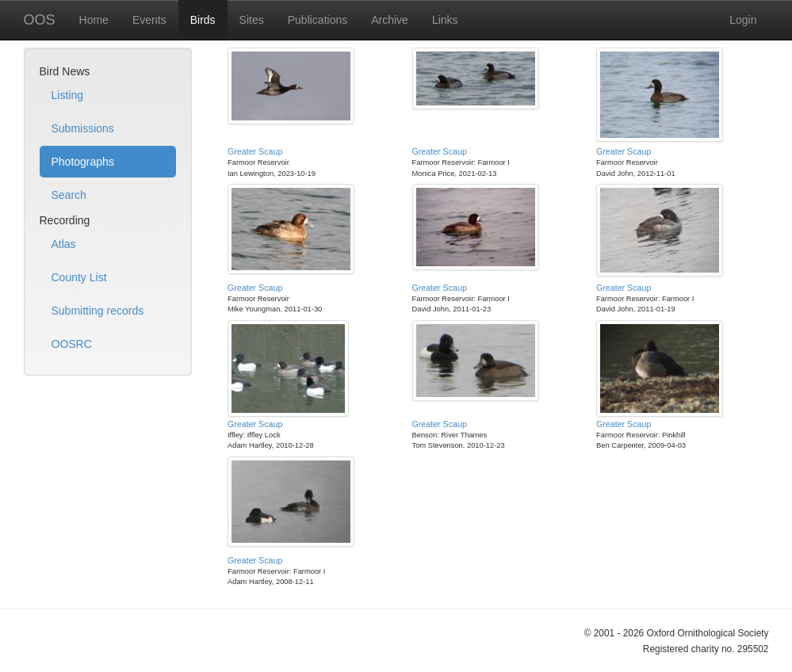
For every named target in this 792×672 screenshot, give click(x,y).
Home (94, 20)
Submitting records (98, 311)
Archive (390, 20)
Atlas (64, 244)
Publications (318, 20)
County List (79, 277)
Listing (67, 95)
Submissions (83, 128)
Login (743, 20)
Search (69, 195)
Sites (252, 20)
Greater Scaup (255, 151)
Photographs (83, 162)
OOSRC (72, 344)
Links (445, 20)
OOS (40, 20)
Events (149, 20)
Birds (203, 20)
